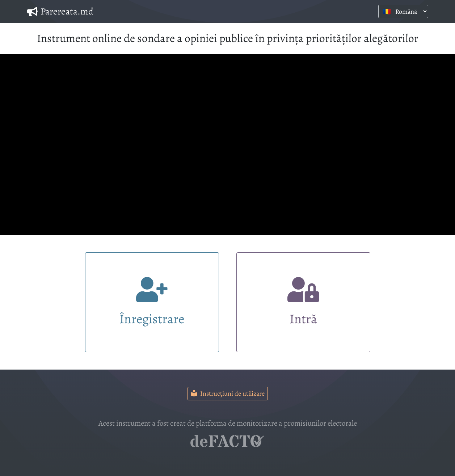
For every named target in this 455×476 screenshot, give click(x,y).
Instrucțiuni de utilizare (228, 393)
